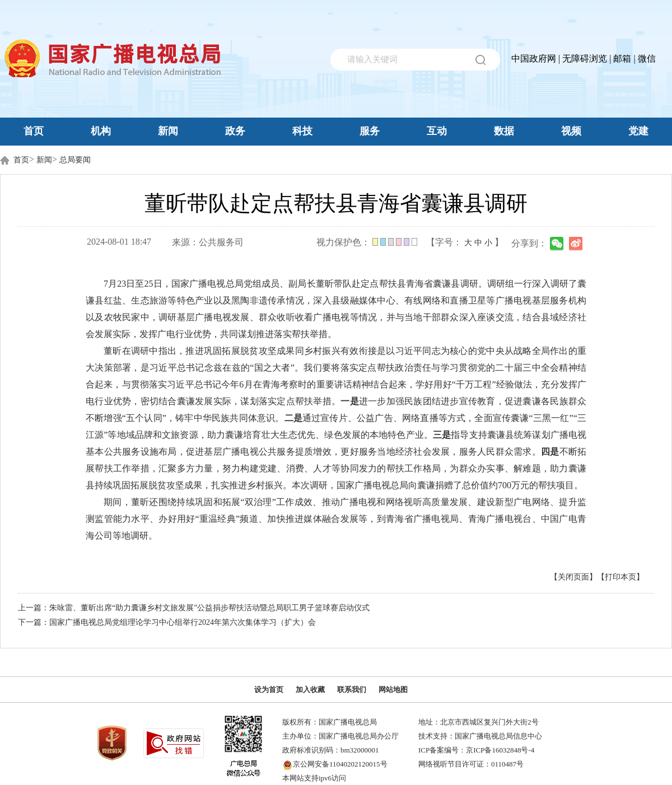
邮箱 (622, 59)
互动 (437, 131)
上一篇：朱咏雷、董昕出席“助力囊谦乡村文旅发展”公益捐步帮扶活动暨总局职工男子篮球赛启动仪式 (194, 608)
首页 (34, 131)
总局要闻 (75, 160)
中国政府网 (534, 59)
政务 (235, 131)
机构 (101, 131)
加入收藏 (310, 690)
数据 (504, 131)
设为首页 (269, 690)
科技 (302, 131)
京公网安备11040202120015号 (340, 764)
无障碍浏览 (585, 59)
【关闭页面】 (573, 577)
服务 (370, 131)
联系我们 (352, 690)
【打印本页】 (620, 577)
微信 (647, 59)
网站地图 (393, 690)
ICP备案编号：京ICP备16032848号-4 (476, 750)
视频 (571, 131)
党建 (638, 131)
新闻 (168, 131)
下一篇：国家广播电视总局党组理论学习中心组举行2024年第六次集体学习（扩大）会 (167, 622)
